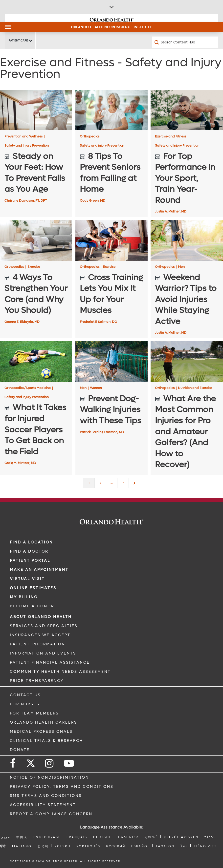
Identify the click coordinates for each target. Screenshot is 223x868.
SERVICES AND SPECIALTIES (44, 626)
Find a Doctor (29, 551)
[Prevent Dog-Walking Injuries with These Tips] (111, 362)
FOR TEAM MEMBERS (34, 713)
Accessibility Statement (43, 805)
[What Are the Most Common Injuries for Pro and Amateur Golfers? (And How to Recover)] (187, 362)
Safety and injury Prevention (102, 145)
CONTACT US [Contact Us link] (25, 695)
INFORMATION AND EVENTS (43, 653)
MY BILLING (24, 597)
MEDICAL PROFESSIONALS (41, 732)
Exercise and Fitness (172, 136)
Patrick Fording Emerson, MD (102, 432)
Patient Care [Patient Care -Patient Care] (18, 41)
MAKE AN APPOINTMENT (39, 570)
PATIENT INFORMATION (38, 644)
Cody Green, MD (93, 201)
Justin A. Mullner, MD (171, 211)
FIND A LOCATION (31, 542)
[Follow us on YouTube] (69, 763)
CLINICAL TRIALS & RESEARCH (46, 741)
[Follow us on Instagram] (50, 763)
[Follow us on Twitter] (31, 762)
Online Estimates (33, 588)
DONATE (20, 750)
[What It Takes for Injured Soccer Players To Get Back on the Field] (36, 362)
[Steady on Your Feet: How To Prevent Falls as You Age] (36, 110)
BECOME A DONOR (32, 606)
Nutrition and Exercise (195, 388)
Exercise (34, 267)
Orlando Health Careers (44, 722)
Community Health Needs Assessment (60, 672)
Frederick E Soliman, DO (99, 322)
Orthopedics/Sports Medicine (29, 388)
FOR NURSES (25, 704)
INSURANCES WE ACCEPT (40, 635)
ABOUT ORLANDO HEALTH (41, 617)
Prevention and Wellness (25, 136)
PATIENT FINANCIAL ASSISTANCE (50, 662)
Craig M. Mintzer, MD (20, 463)
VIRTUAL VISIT (27, 579)
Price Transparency (37, 681)
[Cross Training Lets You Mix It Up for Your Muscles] (111, 240)
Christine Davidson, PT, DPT (26, 201)
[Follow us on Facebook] (13, 763)
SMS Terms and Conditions (46, 796)
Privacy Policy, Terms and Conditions (62, 787)
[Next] (134, 483)
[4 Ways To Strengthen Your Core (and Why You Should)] (36, 240)
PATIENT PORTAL (30, 560)
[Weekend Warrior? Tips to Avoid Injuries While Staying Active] (187, 240)
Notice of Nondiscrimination (49, 777)
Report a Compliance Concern (51, 814)
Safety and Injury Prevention (27, 145)
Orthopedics (91, 136)
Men (181, 267)
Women (96, 388)
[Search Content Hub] (185, 42)
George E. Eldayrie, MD (22, 322)
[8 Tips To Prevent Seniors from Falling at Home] (111, 110)
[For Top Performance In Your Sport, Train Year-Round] (187, 110)
